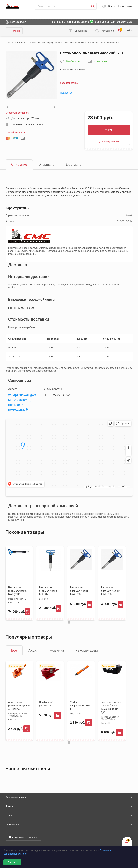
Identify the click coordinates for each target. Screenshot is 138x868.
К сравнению (102, 61)
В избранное (73, 61)
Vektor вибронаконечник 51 (80, 706)
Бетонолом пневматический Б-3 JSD (49, 591)
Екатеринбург (18, 22)
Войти (112, 6)
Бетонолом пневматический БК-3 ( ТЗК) (18, 591)
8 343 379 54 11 (61, 22)
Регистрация (125, 6)
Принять (12, 862)
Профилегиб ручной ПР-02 (47, 704)
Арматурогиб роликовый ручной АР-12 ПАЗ (19, 706)
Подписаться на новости (23, 837)
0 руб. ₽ (125, 31)
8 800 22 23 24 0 (80, 22)
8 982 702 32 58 (104, 22)
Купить (109, 130)
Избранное (108, 31)
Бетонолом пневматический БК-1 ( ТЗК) (111, 591)
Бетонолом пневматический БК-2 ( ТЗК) (80, 591)
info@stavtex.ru (123, 22)
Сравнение (81, 31)
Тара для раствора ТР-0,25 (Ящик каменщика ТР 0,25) (112, 707)
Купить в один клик (109, 141)
